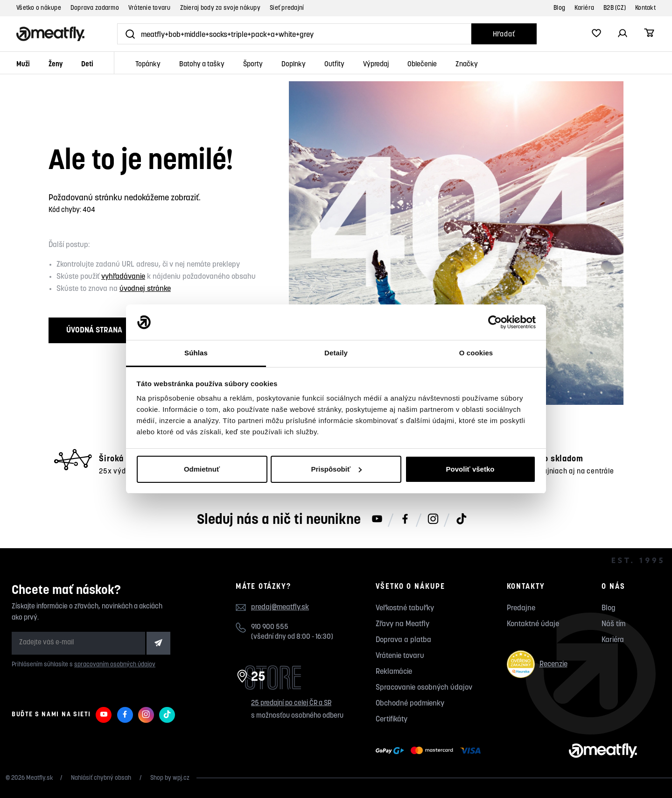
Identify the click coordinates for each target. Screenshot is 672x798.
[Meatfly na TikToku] (461, 520)
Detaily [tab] (336, 353)
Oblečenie (422, 65)
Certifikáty (392, 720)
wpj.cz (181, 778)
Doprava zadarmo (95, 8)
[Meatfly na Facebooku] (405, 520)
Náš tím (613, 624)
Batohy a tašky (202, 65)
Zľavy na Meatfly (402, 624)
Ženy (56, 65)
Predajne (521, 608)
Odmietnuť (202, 469)
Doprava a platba (403, 640)
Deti (87, 65)
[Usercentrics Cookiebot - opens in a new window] (495, 322)
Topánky (148, 65)
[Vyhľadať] (294, 34)
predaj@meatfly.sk (280, 607)
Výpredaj (376, 65)
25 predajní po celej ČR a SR (291, 703)
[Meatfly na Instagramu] (433, 520)
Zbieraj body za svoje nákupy (220, 8)
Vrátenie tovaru (150, 8)
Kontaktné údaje (533, 624)
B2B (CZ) (615, 8)
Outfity (334, 65)
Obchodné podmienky (410, 704)
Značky (467, 65)
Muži (23, 65)
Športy (253, 65)
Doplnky (294, 65)
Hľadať (504, 35)
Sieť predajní (287, 8)
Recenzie (537, 664)
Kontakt (645, 8)
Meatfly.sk (40, 778)
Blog (559, 8)
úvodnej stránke (145, 289)
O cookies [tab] (476, 353)
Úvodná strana (94, 330)
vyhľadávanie (123, 277)
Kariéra (584, 8)
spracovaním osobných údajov (115, 665)
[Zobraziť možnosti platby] (430, 751)
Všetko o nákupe (39, 8)
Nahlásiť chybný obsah (102, 778)
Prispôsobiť (336, 469)
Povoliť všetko (470, 469)
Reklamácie (394, 672)
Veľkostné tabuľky (405, 608)
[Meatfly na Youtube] (377, 520)
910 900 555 (270, 627)
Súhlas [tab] (196, 353)
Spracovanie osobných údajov (424, 688)
